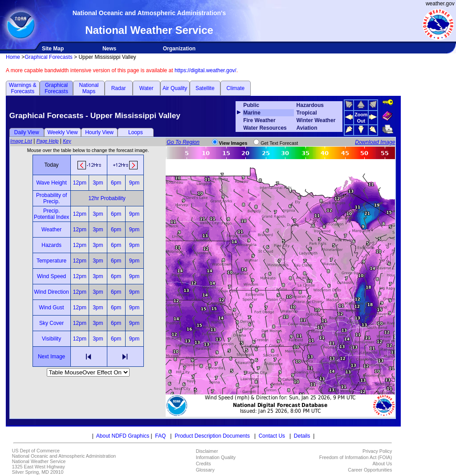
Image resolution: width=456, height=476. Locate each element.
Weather (51, 230)
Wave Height (51, 183)
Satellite (205, 88)
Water (147, 88)
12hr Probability (107, 198)
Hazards (51, 245)
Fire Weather (259, 120)
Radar (119, 88)
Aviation (307, 128)
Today (52, 165)
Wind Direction (52, 292)
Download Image (375, 142)
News (109, 49)
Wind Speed (51, 276)
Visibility (51, 339)
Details (302, 436)
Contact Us (272, 436)
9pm (134, 183)
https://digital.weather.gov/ (206, 70)
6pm (116, 183)
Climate (236, 88)
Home (13, 57)
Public (251, 105)
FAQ (160, 436)
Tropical (307, 113)
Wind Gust (52, 308)
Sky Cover (51, 323)
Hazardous (310, 105)
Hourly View (99, 132)
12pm (80, 183)
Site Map (53, 49)
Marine (252, 113)
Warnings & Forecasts (23, 88)
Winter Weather (316, 120)
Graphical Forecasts (48, 57)
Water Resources (265, 128)
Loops (136, 132)
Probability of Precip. (51, 198)
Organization (179, 49)
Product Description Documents (212, 436)
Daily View (27, 132)
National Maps (89, 88)
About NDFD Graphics (123, 436)
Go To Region (183, 142)
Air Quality (175, 88)
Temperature (51, 261)
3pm (98, 183)
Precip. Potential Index (51, 214)
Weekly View (62, 132)
